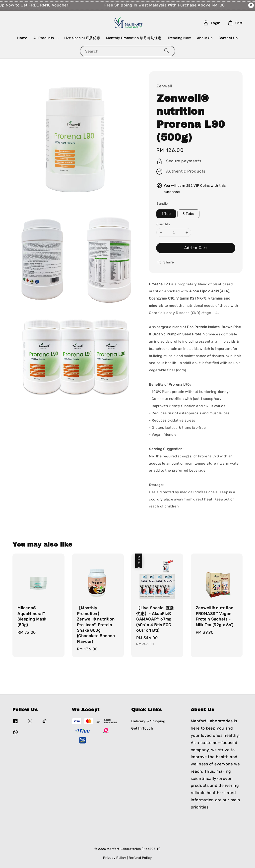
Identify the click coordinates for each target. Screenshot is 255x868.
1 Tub (166, 214)
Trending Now (179, 38)
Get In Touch (142, 728)
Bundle (162, 204)
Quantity (163, 224)
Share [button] (165, 262)
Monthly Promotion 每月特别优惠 (134, 38)
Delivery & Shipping (148, 721)
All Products (44, 38)
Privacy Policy (115, 858)
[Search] (167, 51)
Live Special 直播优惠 (82, 38)
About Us (205, 38)
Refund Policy (140, 858)
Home (22, 38)
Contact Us (228, 38)
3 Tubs (188, 214)
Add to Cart (196, 248)
